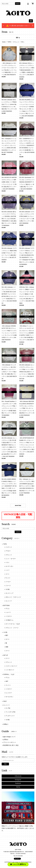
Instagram (18, 780)
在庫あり (6, 724)
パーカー (8, 582)
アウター (8, 551)
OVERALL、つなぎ (9, 674)
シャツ (8, 570)
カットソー (9, 601)
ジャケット (9, 547)
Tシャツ (8, 578)
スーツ (8, 651)
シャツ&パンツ (10, 670)
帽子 (7, 635)
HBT (7, 681)
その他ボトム (9, 620)
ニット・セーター (11, 559)
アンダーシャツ (10, 716)
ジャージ (8, 586)
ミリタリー (9, 616)
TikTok (18, 787)
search (18, 4)
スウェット (16, 42)
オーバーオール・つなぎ (13, 624)
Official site (18, 776)
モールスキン (9, 697)
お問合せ (6, 740)
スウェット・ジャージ (12, 628)
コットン (8, 685)
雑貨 (7, 647)
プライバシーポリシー (10, 742)
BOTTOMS (6, 605)
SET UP (6, 655)
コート (8, 574)
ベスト (8, 562)
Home (4, 42)
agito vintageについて (9, 737)
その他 (8, 589)
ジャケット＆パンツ (11, 666)
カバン (8, 639)
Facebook (18, 783)
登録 (5, 764)
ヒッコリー (9, 693)
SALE (5, 701)
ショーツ (8, 612)
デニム (8, 608)
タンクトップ (9, 593)
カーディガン (9, 566)
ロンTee (8, 708)
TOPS (9, 42)
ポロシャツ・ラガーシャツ (13, 597)
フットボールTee (10, 712)
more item (18, 506)
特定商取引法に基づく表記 (11, 745)
